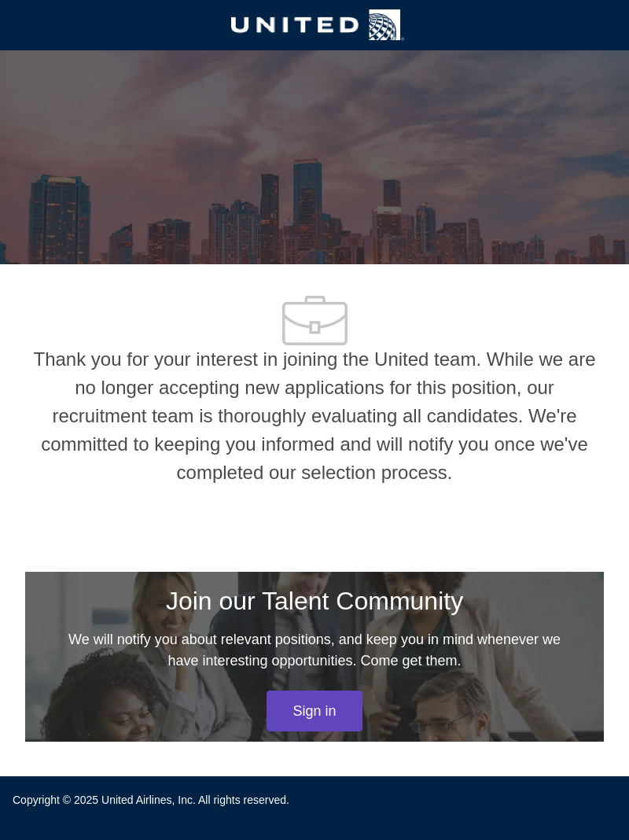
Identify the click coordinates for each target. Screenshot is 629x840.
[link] (314, 711)
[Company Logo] (318, 24)
